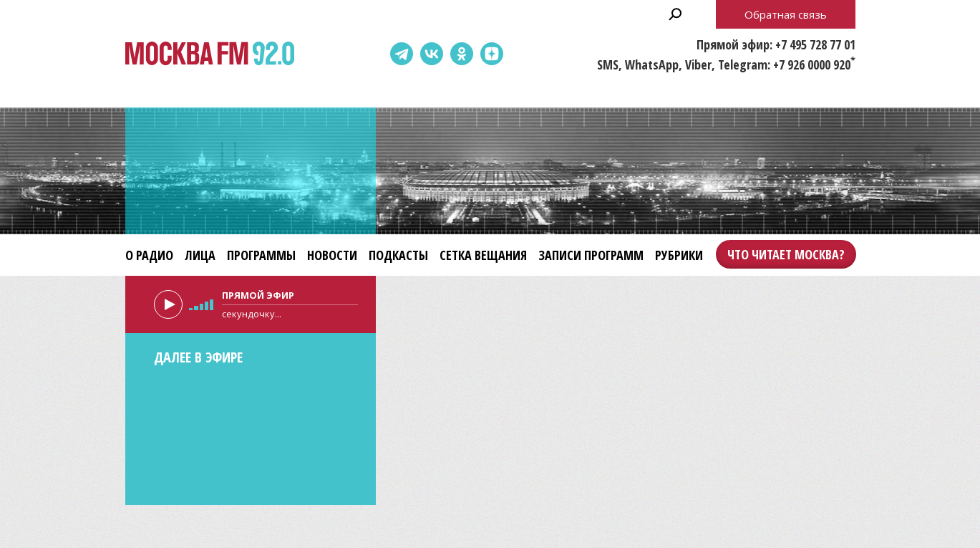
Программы (261, 255)
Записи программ (591, 255)
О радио (149, 255)
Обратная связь (786, 14)
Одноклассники (462, 54)
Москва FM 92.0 (210, 54)
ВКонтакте (432, 54)
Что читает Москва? (786, 254)
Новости (332, 255)
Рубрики (679, 255)
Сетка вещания (483, 255)
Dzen (492, 54)
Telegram (402, 54)
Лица (200, 255)
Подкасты (398, 255)
